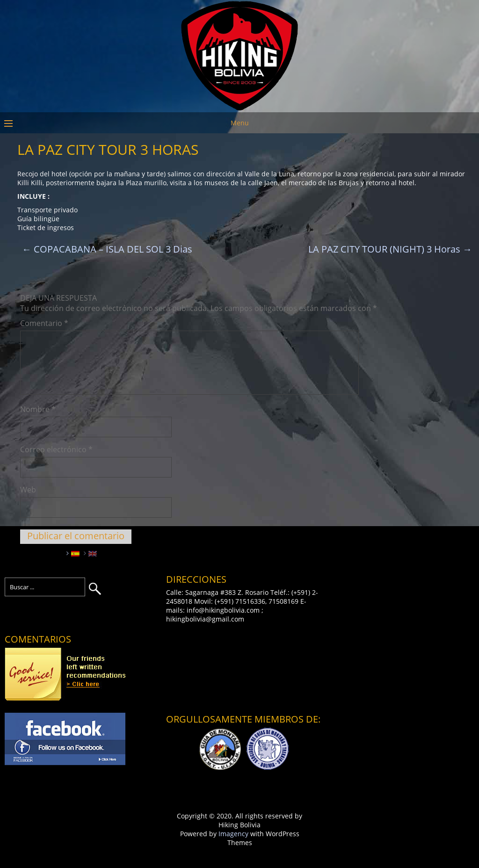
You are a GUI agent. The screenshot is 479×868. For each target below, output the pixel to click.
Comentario (44, 323)
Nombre (38, 409)
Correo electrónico (56, 449)
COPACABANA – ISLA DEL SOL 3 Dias (107, 249)
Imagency (233, 834)
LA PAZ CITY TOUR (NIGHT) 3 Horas (390, 249)
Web (28, 490)
